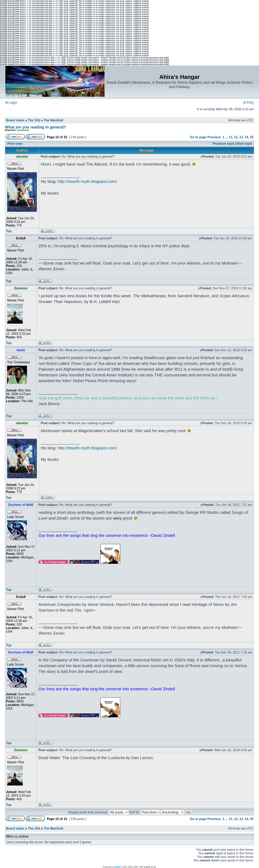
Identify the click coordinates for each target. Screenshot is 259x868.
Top (9, 231)
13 (241, 137)
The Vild (34, 120)
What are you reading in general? (35, 127)
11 (230, 137)
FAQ (248, 103)
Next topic (245, 144)
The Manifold (53, 120)
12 (236, 137)
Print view (15, 144)
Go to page (198, 137)
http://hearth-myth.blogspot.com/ (87, 181)
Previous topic (224, 144)
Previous (214, 137)
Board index (15, 120)
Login (11, 103)
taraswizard (23, 130)
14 (247, 137)
